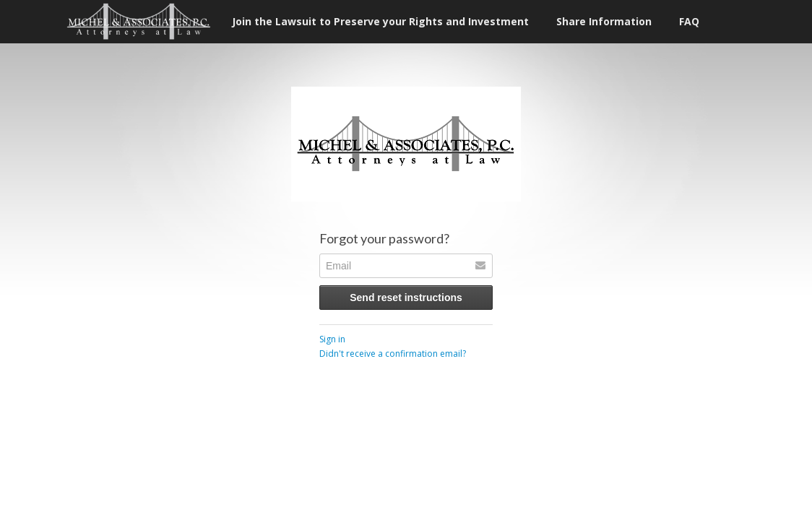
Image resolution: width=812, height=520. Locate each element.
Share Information (604, 21)
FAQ (689, 21)
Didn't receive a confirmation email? (393, 354)
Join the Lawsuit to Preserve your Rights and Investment (380, 21)
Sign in (332, 339)
